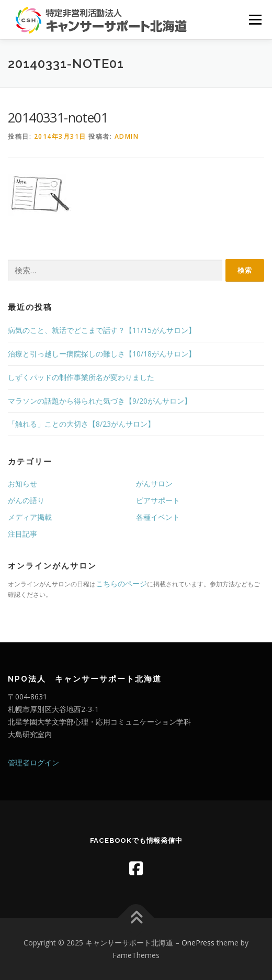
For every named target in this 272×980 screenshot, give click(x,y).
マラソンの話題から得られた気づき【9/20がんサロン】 (100, 401)
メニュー (255, 20)
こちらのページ (121, 583)
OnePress (198, 943)
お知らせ (22, 483)
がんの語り (26, 500)
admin (127, 136)
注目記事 (22, 534)
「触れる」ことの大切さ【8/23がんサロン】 (81, 424)
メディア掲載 (30, 517)
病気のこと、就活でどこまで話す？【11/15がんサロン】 (102, 330)
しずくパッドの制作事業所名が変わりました (81, 377)
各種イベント (158, 517)
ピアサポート (158, 500)
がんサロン (154, 483)
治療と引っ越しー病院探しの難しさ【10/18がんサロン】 (102, 354)
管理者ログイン (33, 762)
